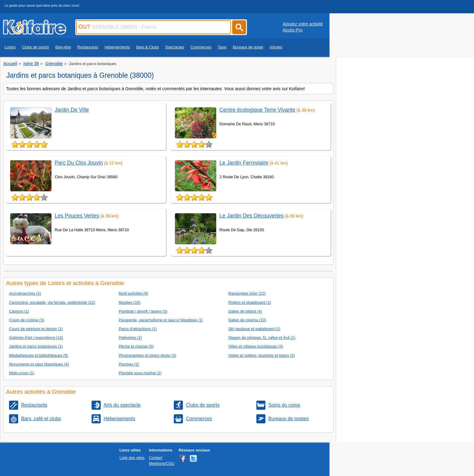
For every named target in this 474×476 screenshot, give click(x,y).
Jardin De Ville (72, 110)
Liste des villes (132, 458)
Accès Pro (293, 30)
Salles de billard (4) (245, 311)
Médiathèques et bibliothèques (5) (39, 355)
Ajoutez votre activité (303, 24)
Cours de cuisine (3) (27, 320)
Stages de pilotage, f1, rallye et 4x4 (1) (262, 338)
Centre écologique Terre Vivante (257, 110)
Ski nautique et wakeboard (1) (254, 329)
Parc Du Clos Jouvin (79, 163)
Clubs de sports (36, 47)
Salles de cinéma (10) (247, 320)
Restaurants (88, 47)
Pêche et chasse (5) (136, 346)
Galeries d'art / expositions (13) (36, 338)
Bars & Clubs (148, 47)
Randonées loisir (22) (247, 293)
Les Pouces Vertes (77, 216)
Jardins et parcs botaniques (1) (36, 346)
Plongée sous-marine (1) (140, 373)
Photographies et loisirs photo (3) (148, 355)
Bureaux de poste (248, 47)
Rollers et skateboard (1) (250, 302)
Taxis (222, 47)
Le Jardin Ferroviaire (244, 163)
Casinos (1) (19, 311)
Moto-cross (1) (22, 373)
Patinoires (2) (130, 338)
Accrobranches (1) (25, 293)
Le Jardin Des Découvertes (252, 216)
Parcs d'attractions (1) (138, 329)
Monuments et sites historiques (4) (39, 364)
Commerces (201, 47)
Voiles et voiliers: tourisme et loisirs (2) (261, 355)
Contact (156, 458)
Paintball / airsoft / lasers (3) (143, 311)
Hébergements (117, 47)
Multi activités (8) (133, 293)
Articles (276, 47)
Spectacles (175, 47)
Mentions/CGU (162, 463)
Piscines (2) (129, 364)
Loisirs (10, 47)
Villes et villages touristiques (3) (256, 346)
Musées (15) (130, 302)
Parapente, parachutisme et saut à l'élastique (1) (161, 320)
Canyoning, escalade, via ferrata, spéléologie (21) (52, 302)
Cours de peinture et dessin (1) (36, 329)
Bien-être (63, 47)
